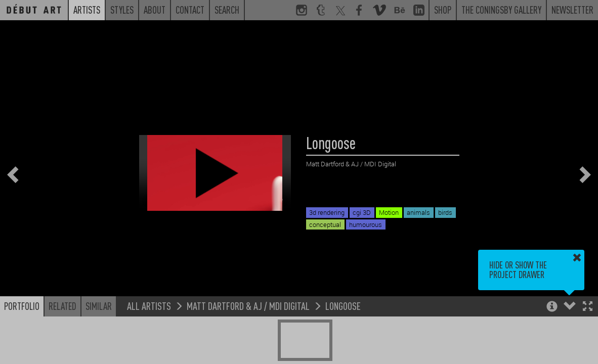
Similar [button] (99, 306)
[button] (588, 307)
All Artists (149, 306)
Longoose (343, 306)
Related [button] (62, 306)
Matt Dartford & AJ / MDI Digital (248, 306)
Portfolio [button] (22, 306)
